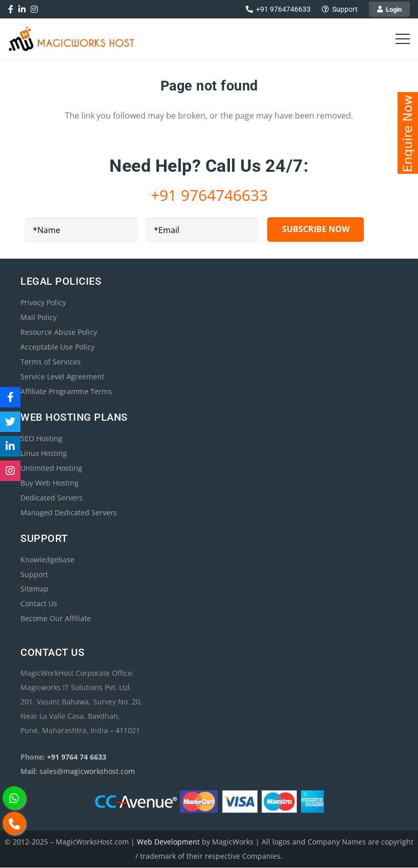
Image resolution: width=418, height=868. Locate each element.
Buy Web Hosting (50, 483)
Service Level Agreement (62, 376)
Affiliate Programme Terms (66, 391)
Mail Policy (39, 317)
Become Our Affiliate (56, 619)
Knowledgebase (48, 559)
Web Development (168, 842)
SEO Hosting (41, 438)
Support (34, 574)
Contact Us (39, 604)
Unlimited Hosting (51, 468)
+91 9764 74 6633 (77, 757)
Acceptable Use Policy (57, 347)
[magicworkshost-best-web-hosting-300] (72, 39)
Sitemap (34, 589)
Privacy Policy (43, 302)
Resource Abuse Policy (59, 332)
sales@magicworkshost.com (87, 772)
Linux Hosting (44, 453)
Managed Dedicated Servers (69, 512)
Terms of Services (51, 362)
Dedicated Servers (52, 498)
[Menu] (403, 39)
